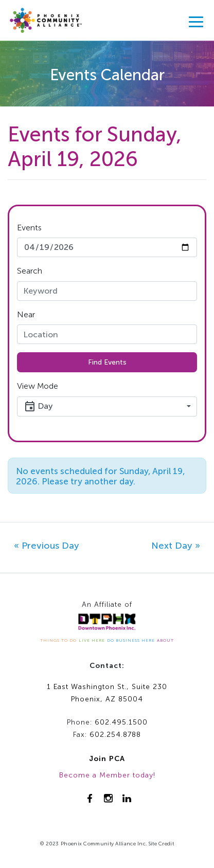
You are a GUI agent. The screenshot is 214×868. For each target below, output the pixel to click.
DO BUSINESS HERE (131, 640)
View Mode (38, 386)
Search (30, 271)
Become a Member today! (107, 775)
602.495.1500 (121, 722)
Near (26, 314)
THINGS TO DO (58, 640)
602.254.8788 (115, 735)
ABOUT (165, 640)
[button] (107, 406)
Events (29, 228)
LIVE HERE (92, 640)
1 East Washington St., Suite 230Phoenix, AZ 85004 (107, 693)
